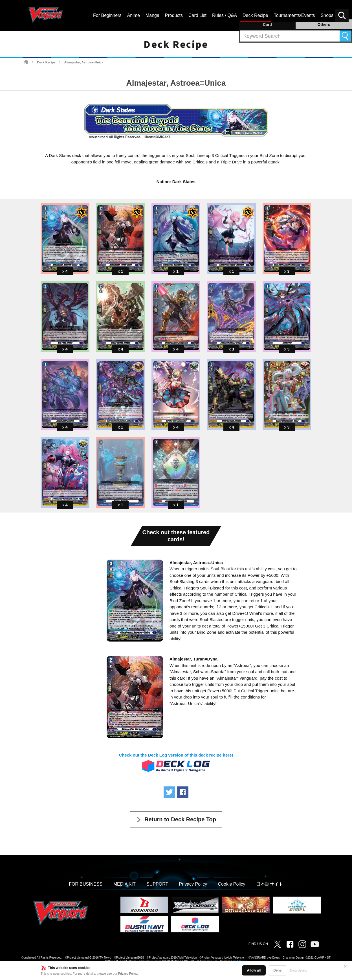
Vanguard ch (315, 944)
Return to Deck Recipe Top (180, 819)
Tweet (169, 792)
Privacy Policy (128, 974)
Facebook (290, 944)
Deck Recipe (46, 62)
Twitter (278, 944)
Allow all (254, 970)
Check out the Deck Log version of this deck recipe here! (176, 755)
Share (183, 792)
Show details (298, 970)
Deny (277, 970)
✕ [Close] (345, 966)
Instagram (302, 944)
